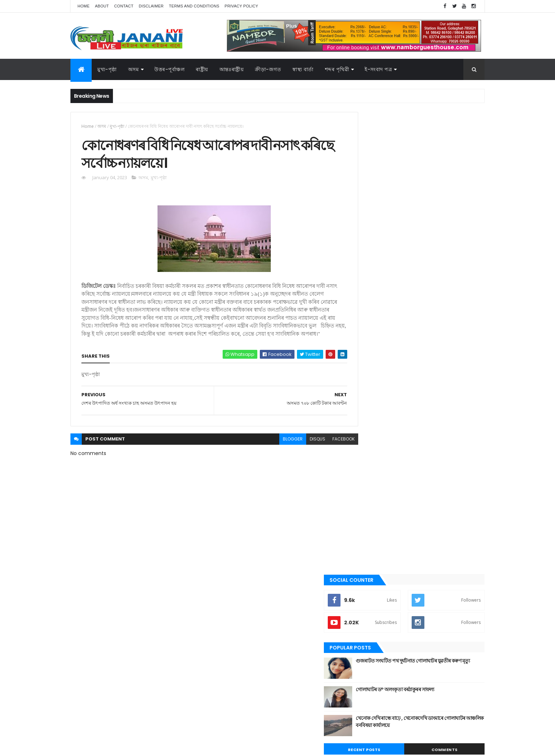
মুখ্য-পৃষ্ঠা (107, 69)
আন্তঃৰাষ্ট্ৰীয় (371, 435)
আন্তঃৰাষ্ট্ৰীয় (232, 69)
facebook (328, 449)
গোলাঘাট (369, 507)
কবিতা (366, 471)
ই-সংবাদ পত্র (378, 69)
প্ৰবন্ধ (365, 531)
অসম (134, 69)
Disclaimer (151, 6)
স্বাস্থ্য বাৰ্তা (303, 69)
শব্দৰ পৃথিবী (370, 603)
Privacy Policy (242, 6)
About (102, 6)
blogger (277, 449)
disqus (302, 449)
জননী (366, 519)
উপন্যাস (368, 459)
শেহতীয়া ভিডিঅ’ (374, 614)
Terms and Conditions (194, 6)
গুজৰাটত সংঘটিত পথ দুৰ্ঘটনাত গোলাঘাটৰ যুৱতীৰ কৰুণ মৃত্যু (435, 202)
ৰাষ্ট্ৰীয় (366, 591)
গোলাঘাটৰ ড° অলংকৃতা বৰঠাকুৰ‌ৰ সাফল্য (427, 227)
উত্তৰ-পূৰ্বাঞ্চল (169, 69)
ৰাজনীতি (368, 579)
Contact (124, 6)
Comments (452, 288)
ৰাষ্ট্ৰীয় (202, 69)
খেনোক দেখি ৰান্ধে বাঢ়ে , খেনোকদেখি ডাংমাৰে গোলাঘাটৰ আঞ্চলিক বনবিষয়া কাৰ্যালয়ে (432, 260)
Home (84, 6)
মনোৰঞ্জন (369, 555)
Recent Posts (388, 288)
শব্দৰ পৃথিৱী (337, 69)
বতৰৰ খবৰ (370, 543)
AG (86, 747)
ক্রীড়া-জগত (268, 69)
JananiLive (108, 740)
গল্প (364, 495)
